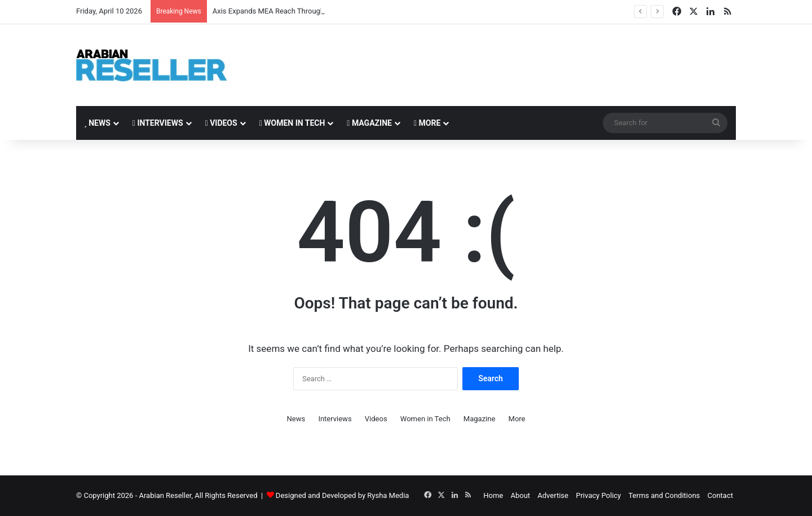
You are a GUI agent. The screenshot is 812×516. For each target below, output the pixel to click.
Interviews (158, 123)
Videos (221, 123)
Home (493, 495)
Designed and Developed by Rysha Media (343, 495)
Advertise (553, 495)
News (97, 123)
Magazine (369, 123)
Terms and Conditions (664, 495)
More (427, 123)
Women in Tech (292, 123)
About (520, 495)
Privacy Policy (598, 495)
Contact (720, 495)
